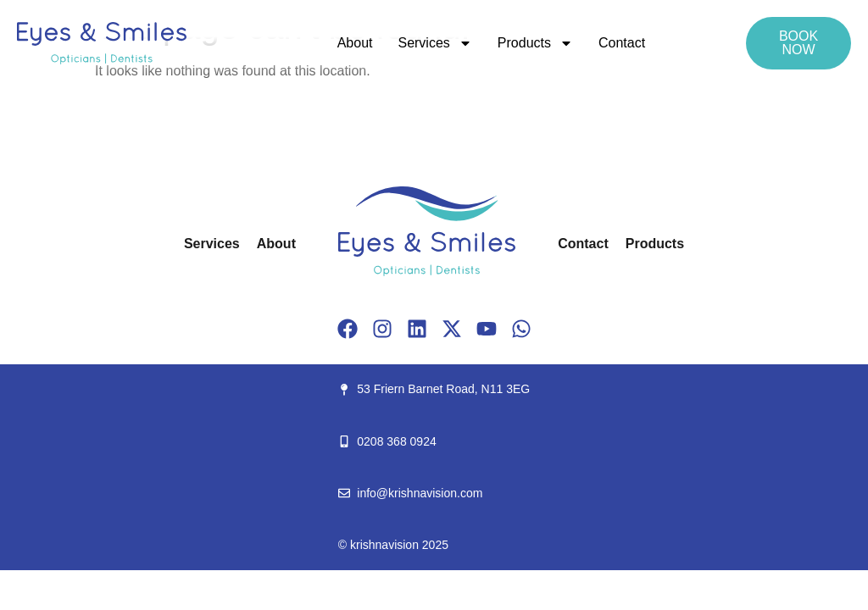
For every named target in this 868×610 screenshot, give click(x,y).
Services (434, 43)
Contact (622, 43)
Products (535, 43)
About (355, 43)
